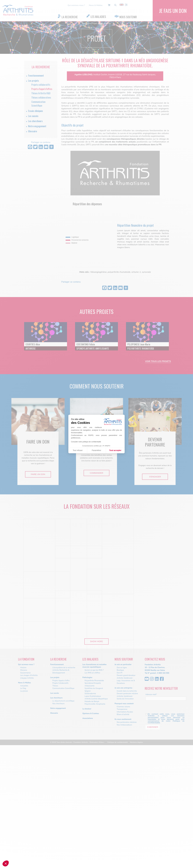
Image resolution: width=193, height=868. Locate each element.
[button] (6, 863)
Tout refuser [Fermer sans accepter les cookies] (78, 450)
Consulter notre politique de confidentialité (86, 442)
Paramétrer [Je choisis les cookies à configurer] (96, 450)
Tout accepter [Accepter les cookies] (115, 450)
